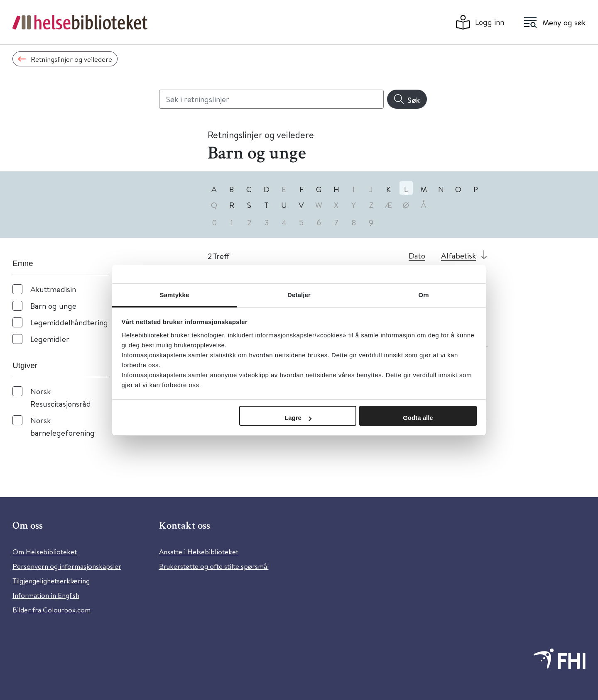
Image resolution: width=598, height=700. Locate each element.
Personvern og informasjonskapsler (67, 566)
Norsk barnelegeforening (62, 426)
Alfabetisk (458, 255)
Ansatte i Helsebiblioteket (199, 552)
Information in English (46, 595)
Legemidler (50, 339)
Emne (23, 263)
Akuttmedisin (53, 289)
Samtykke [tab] (175, 295)
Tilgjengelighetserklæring (51, 581)
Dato (417, 255)
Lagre (298, 418)
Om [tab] (423, 295)
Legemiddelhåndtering (69, 322)
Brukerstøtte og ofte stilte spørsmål (214, 566)
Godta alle (418, 418)
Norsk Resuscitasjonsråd (61, 397)
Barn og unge (53, 306)
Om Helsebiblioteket (45, 552)
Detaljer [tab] (299, 295)
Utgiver (25, 365)
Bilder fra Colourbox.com (51, 610)
